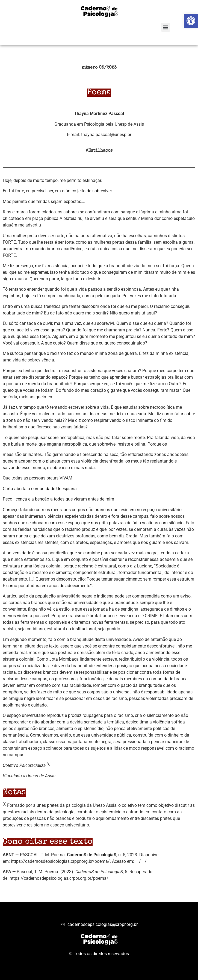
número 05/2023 (99, 68)
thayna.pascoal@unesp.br (106, 135)
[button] (166, 27)
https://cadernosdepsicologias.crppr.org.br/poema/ (60, 861)
